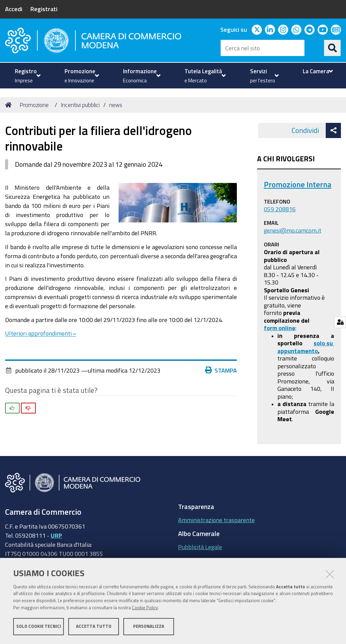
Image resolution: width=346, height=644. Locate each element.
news (116, 105)
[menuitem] (27, 76)
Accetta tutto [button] (94, 626)
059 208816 (280, 209)
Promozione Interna (298, 184)
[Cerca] (332, 48)
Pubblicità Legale (200, 547)
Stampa (223, 370)
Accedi (14, 9)
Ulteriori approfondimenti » (41, 333)
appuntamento (298, 351)
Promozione (34, 105)
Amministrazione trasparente (216, 520)
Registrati (44, 9)
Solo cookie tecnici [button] (39, 626)
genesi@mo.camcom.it (293, 230)
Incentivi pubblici (80, 105)
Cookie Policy (145, 608)
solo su (324, 343)
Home (9, 105)
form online (280, 328)
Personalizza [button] (149, 626)
